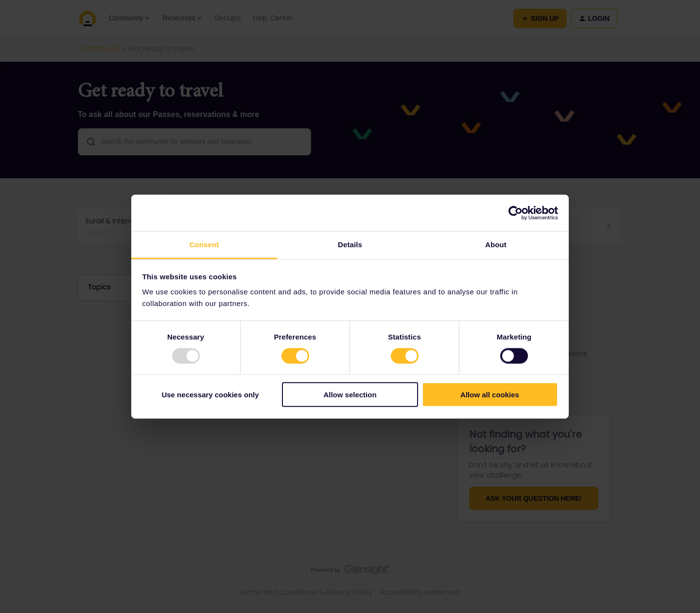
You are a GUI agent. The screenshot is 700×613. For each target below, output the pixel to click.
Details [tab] (350, 245)
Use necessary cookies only (210, 395)
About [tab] (496, 245)
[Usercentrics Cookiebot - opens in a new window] (516, 213)
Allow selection (350, 395)
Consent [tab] (204, 245)
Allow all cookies (490, 395)
